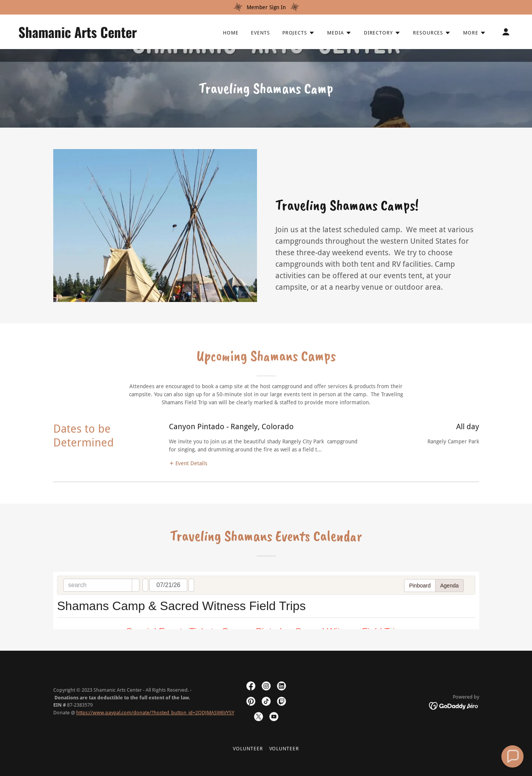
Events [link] (260, 33)
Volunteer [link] (248, 749)
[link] (88, 36)
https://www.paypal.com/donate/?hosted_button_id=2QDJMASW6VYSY (155, 713)
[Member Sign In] (266, 7)
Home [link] (231, 33)
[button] (299, 33)
